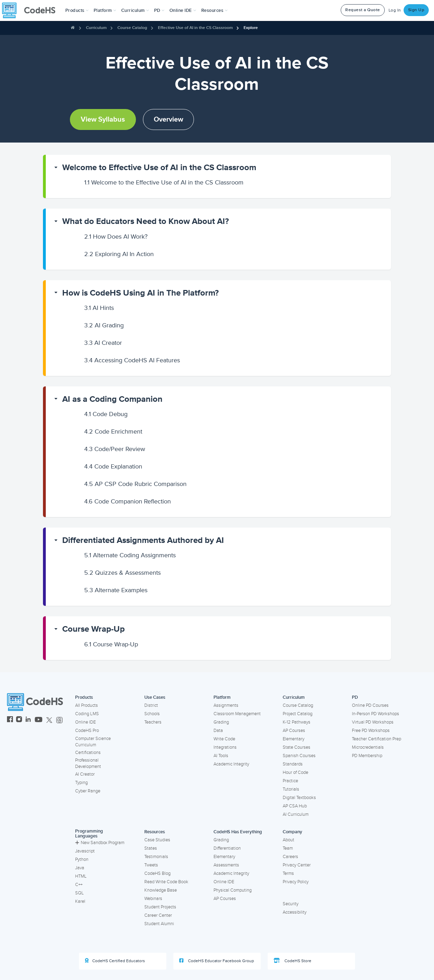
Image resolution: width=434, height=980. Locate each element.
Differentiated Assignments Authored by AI (143, 540)
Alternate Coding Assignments (130, 555)
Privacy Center (297, 865)
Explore (251, 28)
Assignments (226, 705)
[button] (77, 10)
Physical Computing (233, 890)
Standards (293, 764)
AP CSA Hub (295, 806)
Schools (152, 714)
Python (82, 859)
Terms (288, 873)
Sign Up (416, 10)
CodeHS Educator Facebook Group (217, 961)
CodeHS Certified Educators (115, 961)
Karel (80, 901)
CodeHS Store (292, 961)
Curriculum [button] (135, 10)
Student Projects (160, 907)
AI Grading (104, 325)
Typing (81, 783)
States (151, 848)
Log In (395, 10)
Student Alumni (159, 924)
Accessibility (295, 912)
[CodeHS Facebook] (10, 720)
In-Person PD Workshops (375, 714)
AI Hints (99, 308)
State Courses (296, 747)
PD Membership (367, 756)
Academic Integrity (231, 764)
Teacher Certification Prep (377, 739)
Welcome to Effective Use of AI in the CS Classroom (159, 168)
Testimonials (156, 857)
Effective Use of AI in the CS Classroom (195, 28)
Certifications (88, 753)
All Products (86, 705)
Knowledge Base (161, 890)
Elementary (294, 739)
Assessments (226, 865)
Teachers (153, 722)
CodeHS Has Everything (238, 832)
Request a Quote (363, 10)
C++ (79, 885)
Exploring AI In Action (119, 254)
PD (355, 697)
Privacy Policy (296, 882)
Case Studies (157, 840)
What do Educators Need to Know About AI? (146, 221)
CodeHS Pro (87, 731)
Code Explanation (113, 466)
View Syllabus (103, 119)
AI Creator (103, 343)
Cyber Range (88, 791)
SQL (79, 893)
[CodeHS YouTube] (39, 720)
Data (218, 731)
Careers (290, 857)
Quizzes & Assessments (122, 573)
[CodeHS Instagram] (19, 720)
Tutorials (291, 789)
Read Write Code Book (166, 882)
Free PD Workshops (371, 731)
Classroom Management (237, 714)
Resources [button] (215, 10)
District (151, 705)
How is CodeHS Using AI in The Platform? (140, 293)
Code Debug (106, 414)
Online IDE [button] (183, 10)
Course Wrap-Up (93, 629)
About (288, 840)
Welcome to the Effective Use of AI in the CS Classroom (164, 182)
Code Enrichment (113, 431)
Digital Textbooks (299, 798)
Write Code (224, 739)
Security (291, 904)
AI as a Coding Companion (112, 399)
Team (288, 848)
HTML (81, 876)
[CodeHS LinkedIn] (28, 720)
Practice (290, 781)
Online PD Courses (370, 705)
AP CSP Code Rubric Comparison (135, 484)
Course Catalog (132, 28)
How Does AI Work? (116, 237)
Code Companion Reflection (128, 501)
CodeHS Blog (157, 873)
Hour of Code (295, 772)
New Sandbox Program (100, 843)
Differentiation (227, 848)
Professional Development (88, 764)
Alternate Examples (116, 590)
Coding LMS (87, 714)
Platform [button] (105, 10)
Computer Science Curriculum (93, 742)
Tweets (151, 865)
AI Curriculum (296, 814)
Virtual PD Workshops (373, 722)
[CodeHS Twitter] (49, 720)
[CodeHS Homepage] (31, 10)
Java (80, 868)
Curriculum (96, 28)
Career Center (158, 915)
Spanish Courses (299, 756)
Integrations (225, 747)
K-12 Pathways (296, 722)
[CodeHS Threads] (59, 720)
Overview (168, 119)
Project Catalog (298, 714)
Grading (221, 722)
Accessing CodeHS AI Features (132, 360)
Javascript (85, 851)
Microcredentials (368, 747)
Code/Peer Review (115, 449)
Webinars (153, 899)
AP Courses (294, 731)
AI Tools (221, 756)
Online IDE (85, 722)
